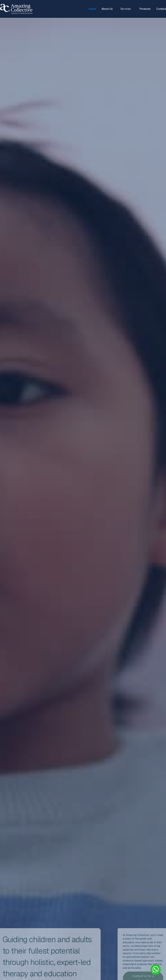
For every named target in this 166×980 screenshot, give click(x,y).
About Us (107, 9)
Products (145, 9)
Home (92, 9)
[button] (126, 9)
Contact (161, 9)
